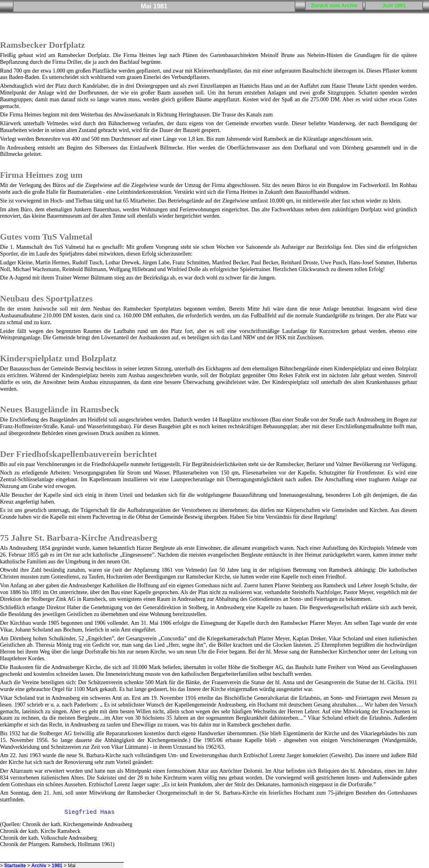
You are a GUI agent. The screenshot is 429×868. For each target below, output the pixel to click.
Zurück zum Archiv (334, 5)
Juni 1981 (394, 5)
